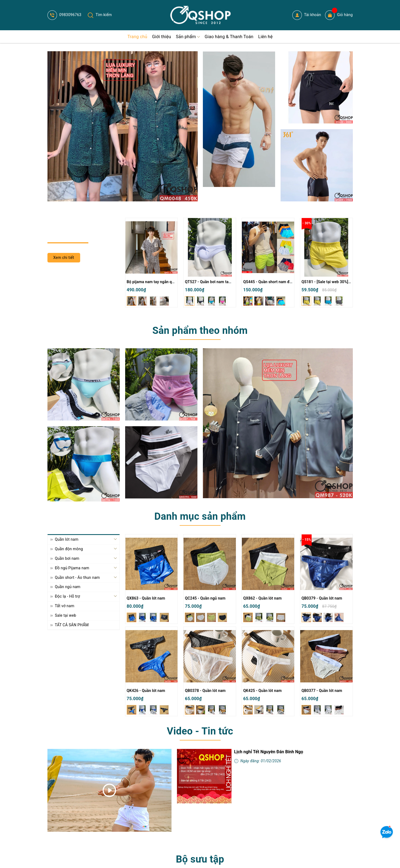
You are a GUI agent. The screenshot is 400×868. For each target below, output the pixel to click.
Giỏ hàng (339, 15)
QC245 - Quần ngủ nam (205, 598)
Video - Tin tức (200, 731)
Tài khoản (307, 15)
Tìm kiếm (100, 15)
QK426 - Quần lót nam (146, 691)
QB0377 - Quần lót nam (322, 691)
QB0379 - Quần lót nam (322, 598)
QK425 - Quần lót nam (262, 691)
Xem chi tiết (64, 258)
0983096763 (64, 15)
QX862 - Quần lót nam (262, 598)
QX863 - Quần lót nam (146, 598)
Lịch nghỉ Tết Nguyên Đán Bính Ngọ (269, 752)
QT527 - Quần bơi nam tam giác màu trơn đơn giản (229, 282)
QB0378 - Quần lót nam (205, 691)
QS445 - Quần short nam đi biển (271, 282)
